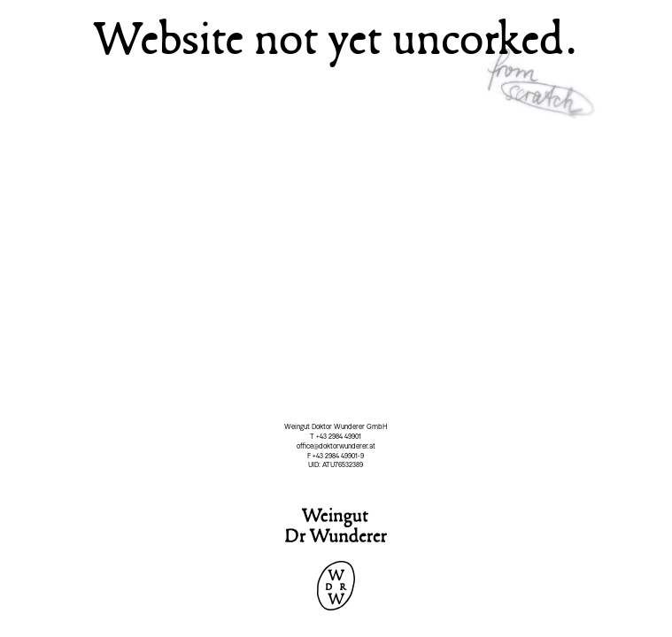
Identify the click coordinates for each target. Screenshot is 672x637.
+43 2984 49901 (339, 436)
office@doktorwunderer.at (336, 446)
